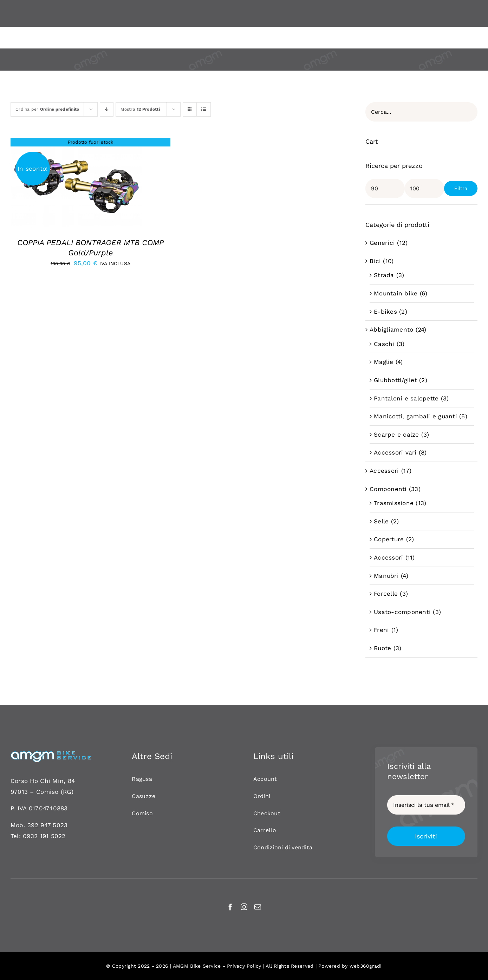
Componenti (388, 489)
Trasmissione (394, 503)
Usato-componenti (402, 612)
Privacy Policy (244, 966)
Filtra (461, 188)
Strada (384, 275)
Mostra (140, 109)
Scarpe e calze (396, 435)
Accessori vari (395, 452)
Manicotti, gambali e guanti (415, 416)
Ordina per (47, 109)
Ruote (382, 648)
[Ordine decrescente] (107, 109)
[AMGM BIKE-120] (51, 753)
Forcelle (386, 594)
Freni (381, 630)
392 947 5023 (47, 825)
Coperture (389, 539)
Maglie (384, 362)
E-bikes (385, 312)
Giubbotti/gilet (395, 380)
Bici (375, 261)
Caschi (384, 344)
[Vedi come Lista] (204, 109)
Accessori (384, 471)
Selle (381, 521)
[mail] (258, 907)
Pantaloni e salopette (406, 398)
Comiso (47, 792)
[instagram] (244, 907)
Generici (382, 243)
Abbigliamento (391, 329)
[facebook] (230, 907)
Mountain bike (396, 293)
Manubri (386, 576)
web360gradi (366, 966)
